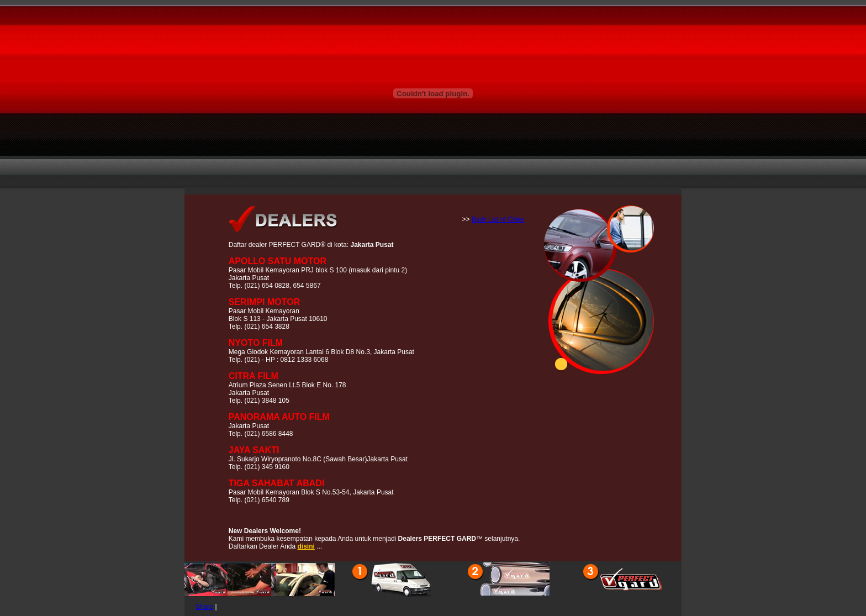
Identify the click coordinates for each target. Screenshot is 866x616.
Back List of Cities (498, 219)
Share (204, 607)
